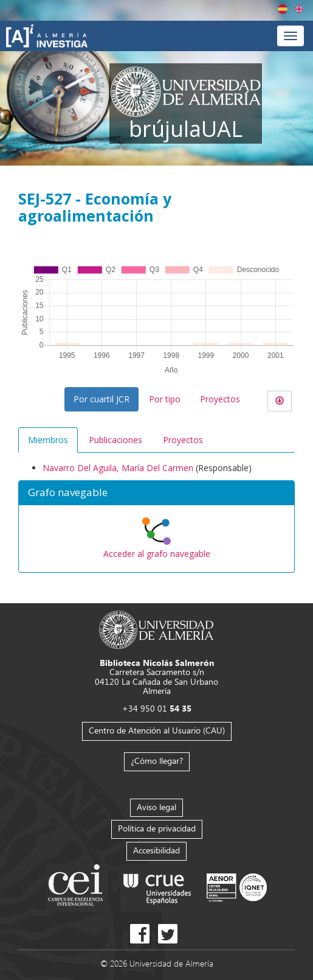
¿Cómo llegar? (157, 761)
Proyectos (220, 399)
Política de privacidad (157, 828)
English (299, 9)
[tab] (156, 493)
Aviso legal (156, 807)
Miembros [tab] (48, 440)
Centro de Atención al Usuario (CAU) (157, 730)
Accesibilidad (156, 850)
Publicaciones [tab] (115, 440)
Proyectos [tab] (183, 440)
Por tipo (165, 399)
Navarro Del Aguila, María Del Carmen (118, 468)
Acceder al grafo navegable (157, 554)
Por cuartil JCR (101, 399)
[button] (156, 493)
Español (283, 9)
